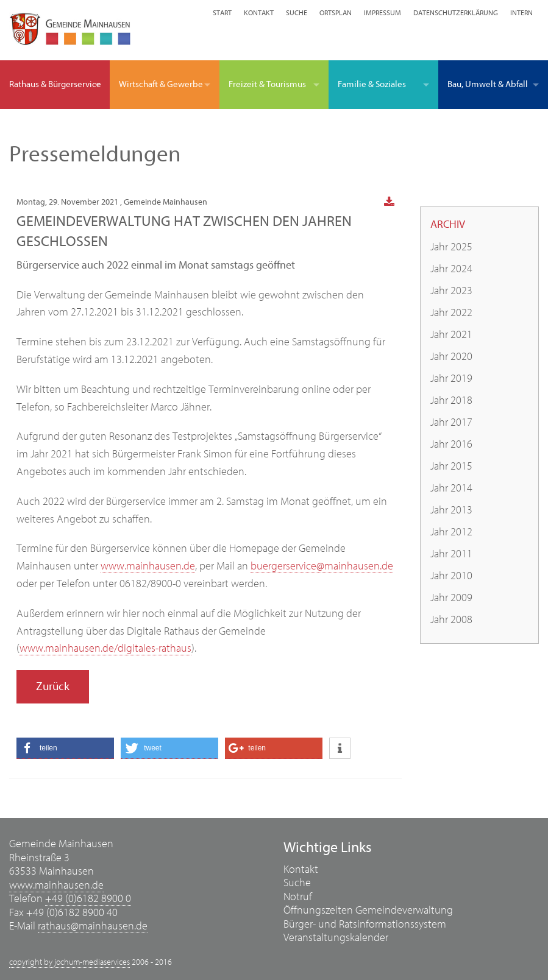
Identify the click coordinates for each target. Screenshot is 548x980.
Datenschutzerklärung (456, 13)
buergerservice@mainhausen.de (322, 566)
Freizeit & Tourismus (267, 84)
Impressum (383, 13)
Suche (297, 13)
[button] (65, 748)
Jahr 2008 (451, 620)
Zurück (53, 686)
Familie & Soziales (372, 84)
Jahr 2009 (451, 598)
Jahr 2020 (451, 357)
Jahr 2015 (451, 466)
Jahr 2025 (451, 247)
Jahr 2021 (451, 335)
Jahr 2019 (451, 379)
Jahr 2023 (451, 291)
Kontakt (259, 13)
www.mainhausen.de (148, 566)
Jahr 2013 (451, 510)
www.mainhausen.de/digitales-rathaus (105, 648)
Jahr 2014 (451, 488)
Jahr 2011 (451, 554)
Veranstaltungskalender (336, 938)
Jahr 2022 (451, 313)
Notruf (298, 897)
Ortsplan (336, 13)
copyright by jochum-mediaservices (69, 962)
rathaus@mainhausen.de (93, 926)
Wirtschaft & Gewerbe (161, 84)
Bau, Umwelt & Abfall (488, 84)
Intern (521, 13)
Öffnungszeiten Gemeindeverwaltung (368, 910)
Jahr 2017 (451, 422)
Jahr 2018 (451, 400)
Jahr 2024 (451, 269)
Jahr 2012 (451, 532)
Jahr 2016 (451, 444)
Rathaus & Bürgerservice (55, 84)
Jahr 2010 (451, 576)
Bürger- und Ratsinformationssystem (365, 924)
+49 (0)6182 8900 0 (88, 899)
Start (222, 13)
